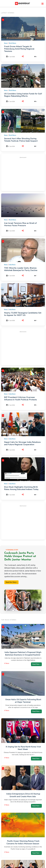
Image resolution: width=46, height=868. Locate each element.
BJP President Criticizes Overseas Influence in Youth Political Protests (20, 398)
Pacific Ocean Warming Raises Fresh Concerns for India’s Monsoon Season (23, 842)
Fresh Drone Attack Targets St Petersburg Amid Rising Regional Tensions (19, 49)
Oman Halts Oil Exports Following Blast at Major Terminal (23, 701)
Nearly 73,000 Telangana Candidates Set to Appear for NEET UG (23, 314)
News (6, 43)
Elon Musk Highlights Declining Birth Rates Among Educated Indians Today (21, 488)
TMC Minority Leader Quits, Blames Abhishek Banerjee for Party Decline (21, 269)
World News (12, 43)
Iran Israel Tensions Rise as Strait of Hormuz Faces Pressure (20, 224)
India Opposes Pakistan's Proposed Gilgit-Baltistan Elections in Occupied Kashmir (23, 654)
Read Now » (36, 664)
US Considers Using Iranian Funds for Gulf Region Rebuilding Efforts (23, 95)
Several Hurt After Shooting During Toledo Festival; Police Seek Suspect (21, 140)
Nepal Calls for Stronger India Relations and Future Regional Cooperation (22, 443)
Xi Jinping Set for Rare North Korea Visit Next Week (23, 748)
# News (7, 663)
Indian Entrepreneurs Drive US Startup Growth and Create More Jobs (23, 795)
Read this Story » (11, 582)
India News (12, 265)
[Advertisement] (23, 174)
